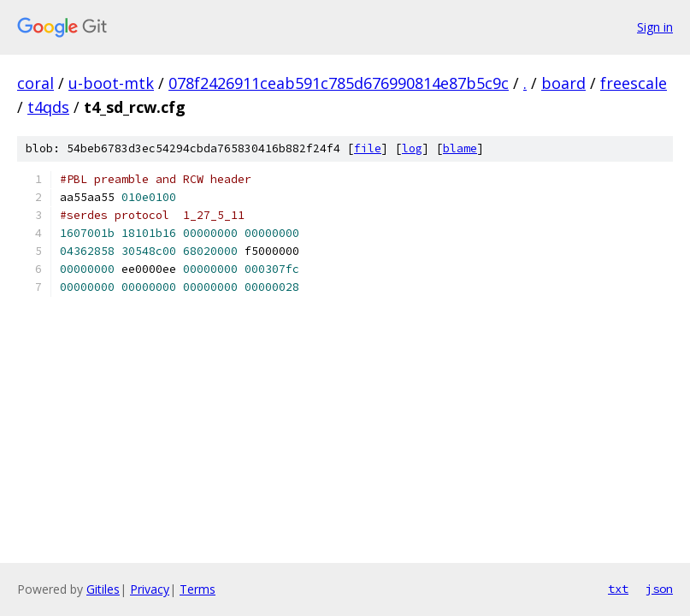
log (412, 148)
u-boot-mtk (111, 83)
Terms (198, 589)
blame (460, 148)
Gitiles (103, 589)
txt (618, 589)
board (563, 83)
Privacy (150, 589)
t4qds (48, 107)
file (368, 148)
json (659, 589)
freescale (634, 83)
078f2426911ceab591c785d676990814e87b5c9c (339, 83)
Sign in (655, 27)
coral (35, 83)
